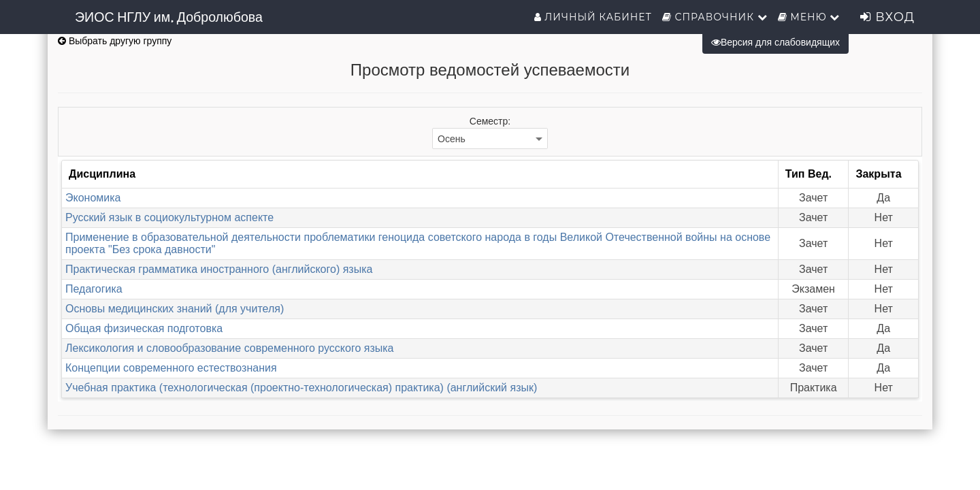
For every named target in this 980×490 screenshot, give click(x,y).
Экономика (93, 198)
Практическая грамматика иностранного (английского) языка (219, 269)
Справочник (715, 17)
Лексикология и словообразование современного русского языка (230, 348)
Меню (809, 17)
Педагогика (94, 289)
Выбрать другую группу (115, 41)
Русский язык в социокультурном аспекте (169, 217)
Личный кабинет (593, 17)
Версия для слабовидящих (775, 42)
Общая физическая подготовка (144, 328)
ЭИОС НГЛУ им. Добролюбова (169, 17)
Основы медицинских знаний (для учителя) (175, 309)
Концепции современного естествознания (171, 368)
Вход (887, 17)
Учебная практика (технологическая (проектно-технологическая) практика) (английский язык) (301, 388)
